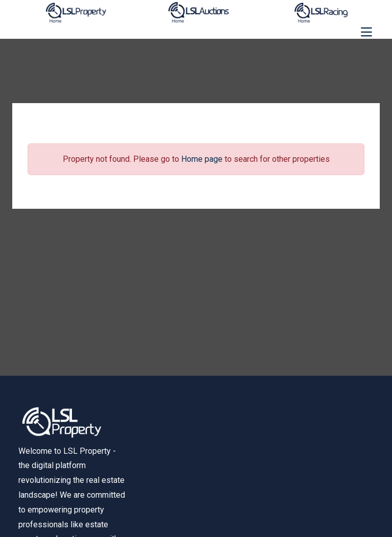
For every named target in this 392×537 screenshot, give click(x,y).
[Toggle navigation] (366, 32)
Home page (202, 159)
